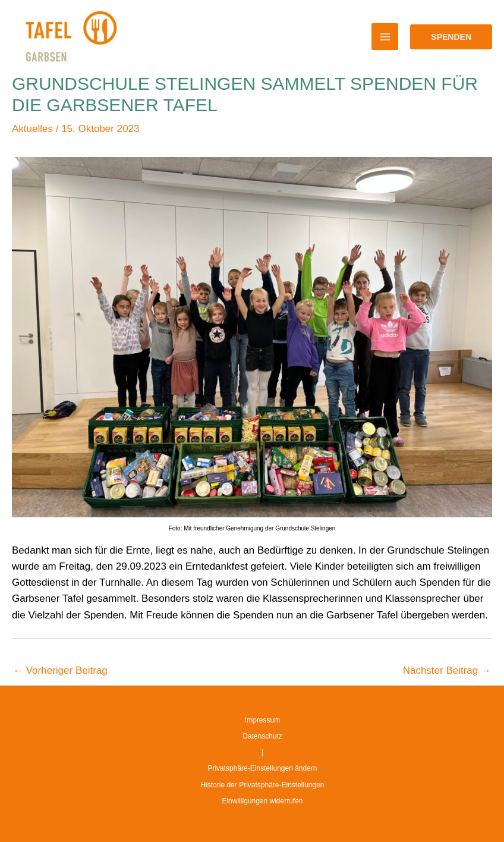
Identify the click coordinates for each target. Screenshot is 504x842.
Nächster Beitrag (447, 670)
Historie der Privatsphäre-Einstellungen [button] (262, 785)
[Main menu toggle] (385, 37)
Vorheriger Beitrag (60, 670)
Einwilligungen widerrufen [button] (262, 801)
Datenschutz (262, 736)
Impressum (262, 720)
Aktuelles (32, 129)
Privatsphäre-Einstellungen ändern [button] (262, 768)
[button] (451, 37)
